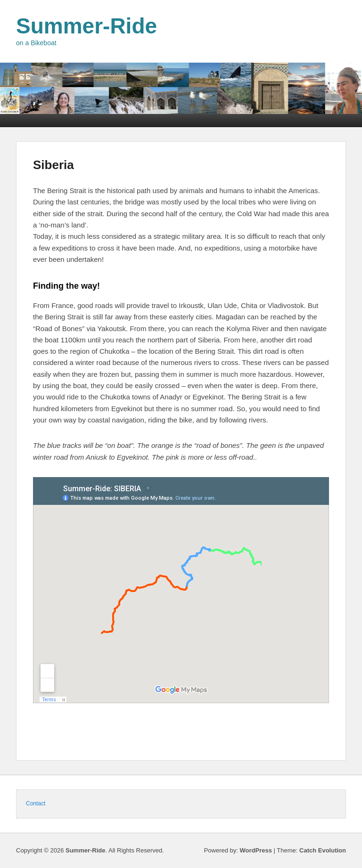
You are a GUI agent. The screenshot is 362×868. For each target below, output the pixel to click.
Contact (36, 803)
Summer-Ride (86, 26)
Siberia (53, 165)
